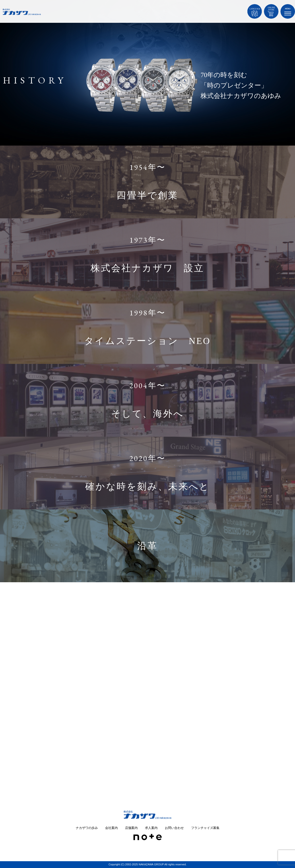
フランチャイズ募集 (205, 828)
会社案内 (111, 828)
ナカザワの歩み (87, 828)
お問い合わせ (174, 828)
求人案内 (151, 828)
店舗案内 (131, 828)
